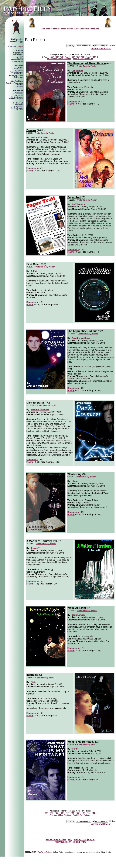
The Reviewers (18, 94)
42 (94, 57)
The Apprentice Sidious (82, 331)
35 (57, 57)
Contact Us (18, 103)
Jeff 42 (34, 271)
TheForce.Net (17, 39)
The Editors (19, 92)
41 (88, 57)
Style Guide (19, 86)
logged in (20, 46)
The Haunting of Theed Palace (87, 63)
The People (18, 90)
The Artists (19, 110)
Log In (91, 839)
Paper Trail (74, 197)
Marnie (75, 749)
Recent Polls (19, 74)
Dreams (31, 130)
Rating (71, 104)
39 (78, 57)
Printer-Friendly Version (87, 66)
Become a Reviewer (16, 99)
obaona (76, 481)
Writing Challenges (17, 72)
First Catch (33, 264)
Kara (33, 682)
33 (46, 57)
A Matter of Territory (39, 541)
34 (52, 57)
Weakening (74, 474)
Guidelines (19, 85)
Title (22, 56)
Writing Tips (19, 71)
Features (19, 65)
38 (73, 57)
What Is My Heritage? (81, 742)
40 (83, 57)
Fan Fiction (51, 839)
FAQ (22, 43)
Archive (20, 50)
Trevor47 (35, 548)
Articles (21, 67)
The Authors (19, 96)
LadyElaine (77, 70)
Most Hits (20, 58)
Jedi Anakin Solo (39, 137)
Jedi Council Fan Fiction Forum (70, 842)
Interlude (32, 675)
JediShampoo (79, 204)
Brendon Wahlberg (81, 338)
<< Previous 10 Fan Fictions (59, 59)
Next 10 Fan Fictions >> (83, 59)
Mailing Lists (19, 77)
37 (67, 57)
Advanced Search (17, 60)
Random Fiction (18, 61)
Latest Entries (18, 55)
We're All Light (77, 608)
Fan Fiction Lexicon (16, 75)
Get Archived (17, 81)
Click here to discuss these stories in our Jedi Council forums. (70, 29)
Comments (73, 101)
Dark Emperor (35, 403)
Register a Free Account (15, 83)
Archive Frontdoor (17, 41)
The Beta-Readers (17, 97)
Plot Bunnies (19, 69)
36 (62, 57)
